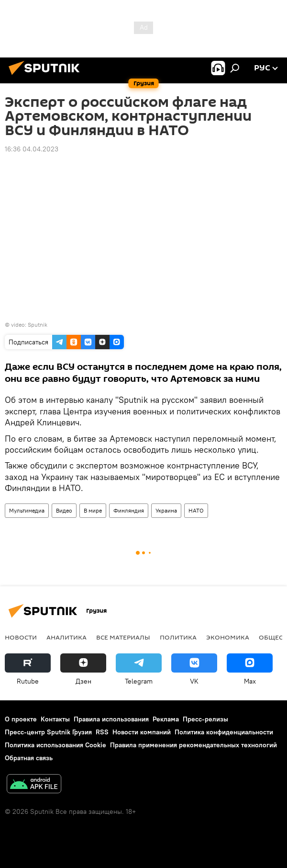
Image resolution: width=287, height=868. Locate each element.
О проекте (21, 719)
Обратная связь (29, 758)
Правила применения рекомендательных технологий (193, 745)
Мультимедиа (27, 510)
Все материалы (123, 637)
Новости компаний (142, 732)
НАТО (196, 510)
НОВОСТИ (21, 637)
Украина (166, 510)
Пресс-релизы (205, 719)
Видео (64, 510)
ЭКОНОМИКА (228, 637)
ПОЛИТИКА (178, 637)
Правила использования (111, 719)
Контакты (55, 719)
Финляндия (129, 510)
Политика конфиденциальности (224, 732)
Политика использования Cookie (55, 745)
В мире (93, 510)
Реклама (166, 719)
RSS (102, 732)
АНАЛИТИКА (66, 637)
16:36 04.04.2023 (32, 149)
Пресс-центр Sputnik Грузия (48, 732)
